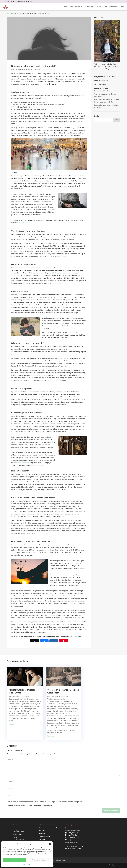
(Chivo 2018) (20, 223)
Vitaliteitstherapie (76, 7)
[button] (50, 844)
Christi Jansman (20, 70)
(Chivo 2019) (39, 465)
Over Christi (113, 7)
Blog (105, 7)
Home (66, 7)
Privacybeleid (27, 864)
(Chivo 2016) (61, 256)
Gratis (98, 7)
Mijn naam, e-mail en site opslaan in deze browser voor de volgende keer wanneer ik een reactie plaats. (46, 802)
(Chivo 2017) (56, 283)
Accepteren (15, 860)
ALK (73, 509)
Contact (121, 7)
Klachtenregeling (61, 860)
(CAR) (54, 273)
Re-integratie (89, 7)
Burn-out (19, 14)
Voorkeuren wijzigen (39, 860)
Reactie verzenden (111, 811)
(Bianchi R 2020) (64, 358)
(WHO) (44, 98)
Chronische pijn (44, 837)
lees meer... (13, 724)
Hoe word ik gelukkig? (102, 91)
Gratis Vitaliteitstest (101, 81)
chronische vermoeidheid (22, 463)
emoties (49, 397)
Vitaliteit (42, 840)
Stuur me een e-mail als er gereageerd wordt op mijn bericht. (30, 806)
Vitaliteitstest (19, 840)
